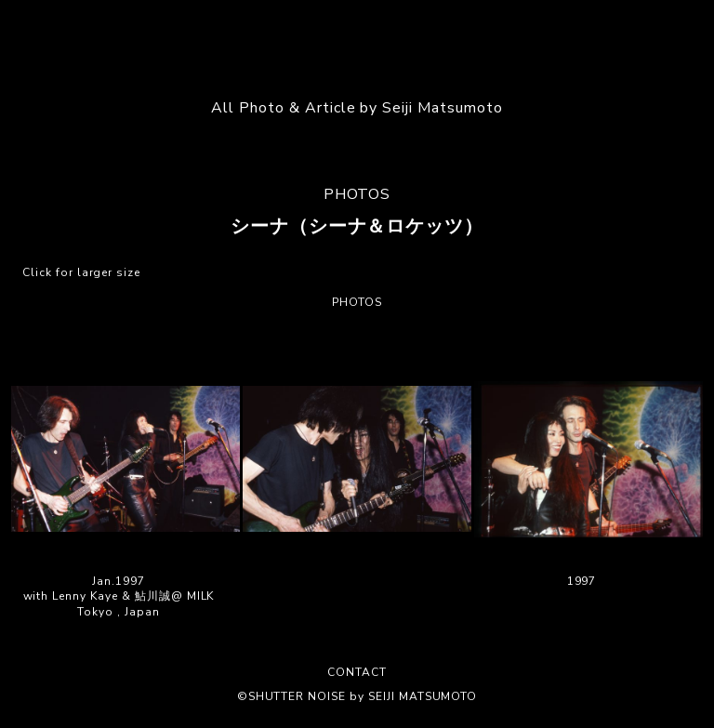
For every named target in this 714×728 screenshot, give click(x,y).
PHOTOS (357, 194)
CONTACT (357, 672)
